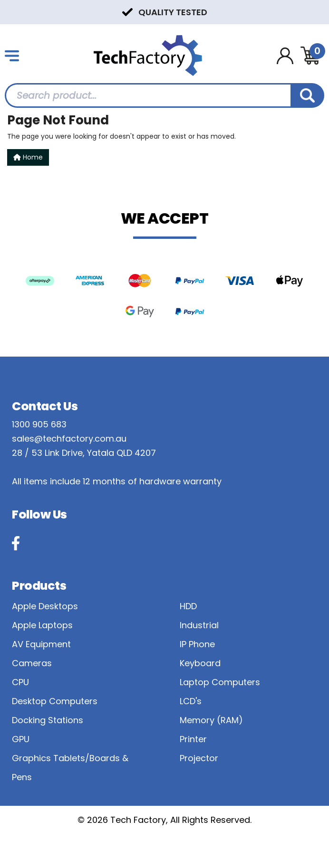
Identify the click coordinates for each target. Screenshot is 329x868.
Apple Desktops (45, 606)
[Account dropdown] (285, 56)
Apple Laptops (42, 625)
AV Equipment (41, 644)
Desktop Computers (55, 701)
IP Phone (197, 644)
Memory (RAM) (211, 720)
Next (319, 12)
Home (28, 157)
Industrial (199, 625)
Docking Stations (48, 720)
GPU (21, 739)
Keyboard (200, 663)
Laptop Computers (220, 682)
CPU (20, 682)
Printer (193, 739)
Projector (199, 758)
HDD (188, 606)
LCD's (191, 701)
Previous (10, 12)
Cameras (32, 663)
